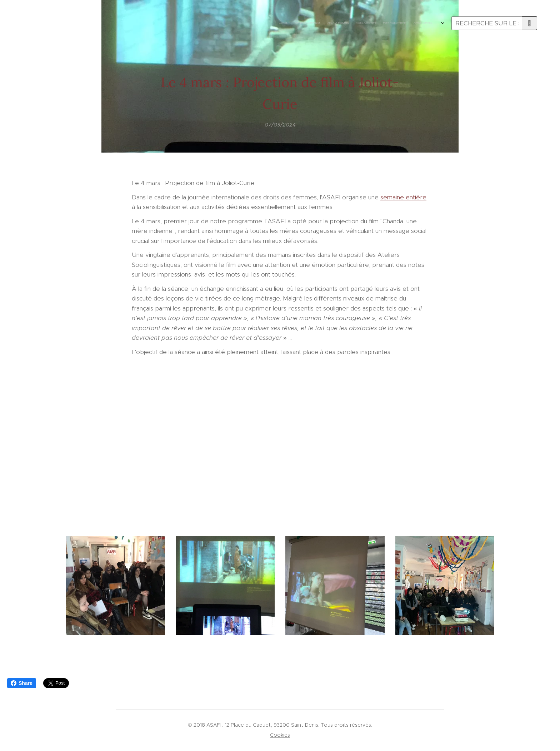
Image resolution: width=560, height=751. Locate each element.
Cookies (280, 735)
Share (22, 683)
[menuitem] (324, 23)
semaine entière (403, 197)
